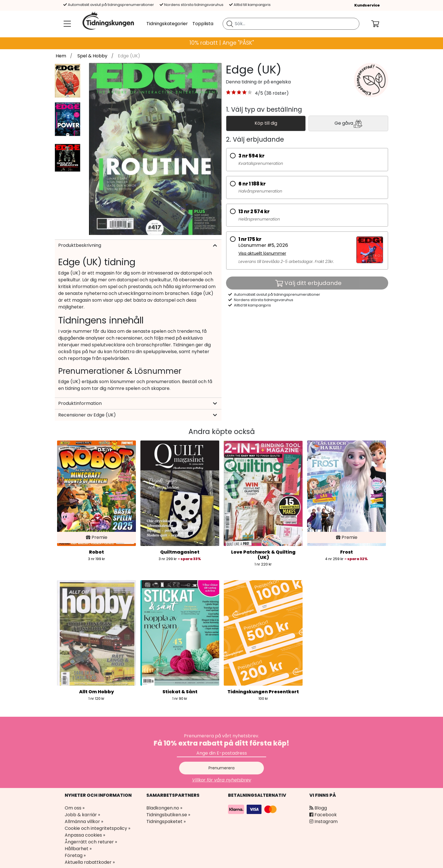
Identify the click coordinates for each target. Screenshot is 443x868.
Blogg (318, 808)
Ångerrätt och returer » (91, 842)
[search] (291, 24)
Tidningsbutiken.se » (168, 815)
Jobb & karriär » (82, 815)
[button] (239, 93)
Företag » (75, 855)
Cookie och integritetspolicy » (97, 828)
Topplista (203, 24)
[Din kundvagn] (380, 24)
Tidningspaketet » (166, 821)
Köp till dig (266, 123)
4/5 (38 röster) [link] (272, 93)
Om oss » (75, 808)
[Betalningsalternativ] (253, 809)
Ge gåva (348, 124)
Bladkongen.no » (164, 808)
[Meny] (66, 24)
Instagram (323, 821)
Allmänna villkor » (84, 821)
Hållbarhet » (78, 849)
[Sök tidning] (230, 24)
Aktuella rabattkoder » (90, 862)
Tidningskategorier (167, 24)
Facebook (323, 815)
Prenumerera (221, 768)
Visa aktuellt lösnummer (262, 253)
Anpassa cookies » (85, 835)
